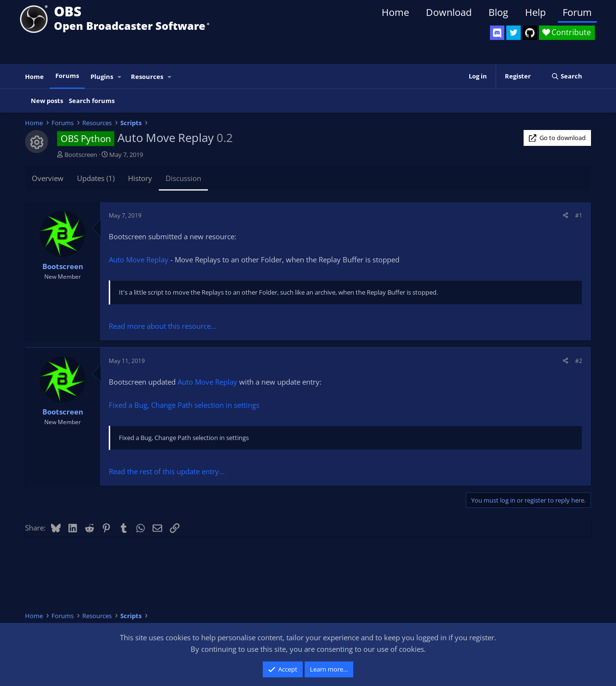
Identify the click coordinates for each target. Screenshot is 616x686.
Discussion (183, 178)
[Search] (567, 76)
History (140, 178)
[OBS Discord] (497, 33)
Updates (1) (96, 178)
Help (535, 12)
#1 (579, 215)
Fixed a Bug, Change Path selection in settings (184, 405)
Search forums (92, 101)
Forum (577, 12)
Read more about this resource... (163, 326)
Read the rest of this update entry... (167, 471)
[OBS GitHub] (530, 33)
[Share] (565, 215)
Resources (147, 77)
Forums (67, 76)
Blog (498, 12)
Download (449, 12)
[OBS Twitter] (513, 33)
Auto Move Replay (139, 259)
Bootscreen (81, 155)
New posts (47, 101)
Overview (48, 178)
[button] (120, 77)
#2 (579, 361)
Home (395, 12)
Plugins (102, 77)
